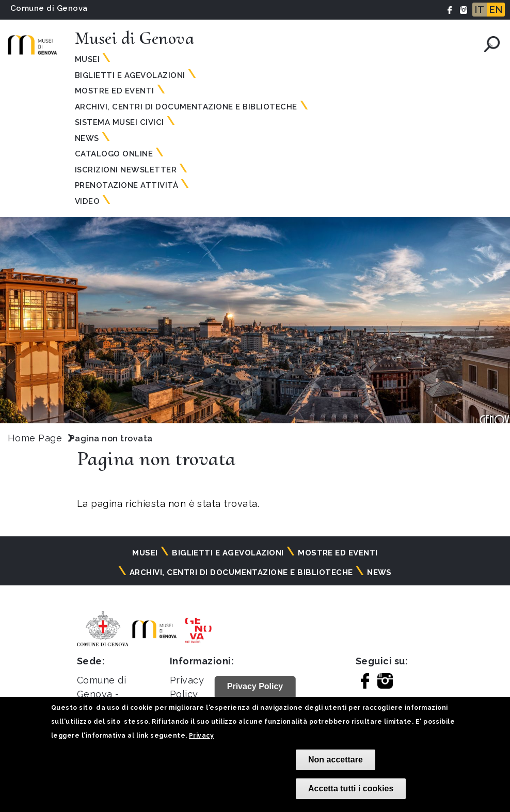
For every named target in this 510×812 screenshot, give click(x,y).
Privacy (201, 736)
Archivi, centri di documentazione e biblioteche (186, 107)
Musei (87, 59)
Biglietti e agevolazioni (130, 75)
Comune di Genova (49, 8)
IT (480, 10)
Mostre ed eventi (115, 91)
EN (496, 10)
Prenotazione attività (126, 185)
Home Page (35, 438)
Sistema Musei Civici (119, 122)
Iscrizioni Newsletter (126, 170)
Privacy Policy (255, 686)
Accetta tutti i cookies (351, 789)
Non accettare (336, 760)
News (87, 138)
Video (87, 201)
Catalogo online (114, 154)
